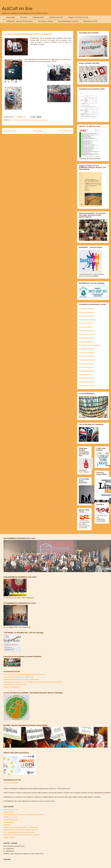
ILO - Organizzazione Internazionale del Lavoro (19, 832)
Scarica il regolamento (11, 783)
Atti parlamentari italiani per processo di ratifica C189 (21, 679)
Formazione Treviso (86, 323)
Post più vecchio (65, 131)
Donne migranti (22, 120)
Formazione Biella (85, 327)
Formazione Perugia (86, 353)
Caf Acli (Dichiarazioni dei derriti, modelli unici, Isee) (21, 830)
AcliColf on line (17, 9)
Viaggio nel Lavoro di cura (78, 17)
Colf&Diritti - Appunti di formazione (20, 21)
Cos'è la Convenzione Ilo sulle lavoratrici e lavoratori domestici (24, 674)
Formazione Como (86, 375)
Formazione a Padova (87, 386)
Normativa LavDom (46, 21)
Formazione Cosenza (87, 371)
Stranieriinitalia (8, 822)
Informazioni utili (33, 120)
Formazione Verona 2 (87, 316)
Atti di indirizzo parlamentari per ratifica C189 (18, 677)
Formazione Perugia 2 (87, 309)
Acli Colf (13, 120)
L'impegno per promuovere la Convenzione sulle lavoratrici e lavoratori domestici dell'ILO (33, 682)
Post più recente (10, 131)
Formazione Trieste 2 (86, 331)
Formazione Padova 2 (87, 312)
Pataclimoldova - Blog (11, 809)
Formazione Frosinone (87, 356)
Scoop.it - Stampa (9, 837)
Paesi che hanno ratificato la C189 (15, 685)
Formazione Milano (86, 342)
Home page (10, 17)
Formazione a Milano (86, 382)
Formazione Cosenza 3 (87, 334)
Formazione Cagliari (86, 338)
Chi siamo (24, 17)
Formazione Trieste (86, 367)
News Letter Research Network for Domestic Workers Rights (24, 815)
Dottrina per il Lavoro (10, 817)
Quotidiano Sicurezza (11, 820)
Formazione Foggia (86, 364)
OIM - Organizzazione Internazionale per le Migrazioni (21, 835)
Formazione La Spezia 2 (88, 320)
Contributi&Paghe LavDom (68, 21)
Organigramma (38, 17)
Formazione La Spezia (87, 360)
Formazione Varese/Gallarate (89, 345)
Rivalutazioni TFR (90, 21)
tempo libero (44, 120)
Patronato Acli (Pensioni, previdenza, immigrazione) (21, 827)
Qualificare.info (8, 812)
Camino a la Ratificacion (12, 687)
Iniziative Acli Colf (56, 17)
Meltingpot (7, 825)
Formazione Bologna (86, 349)
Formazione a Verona (87, 378)
